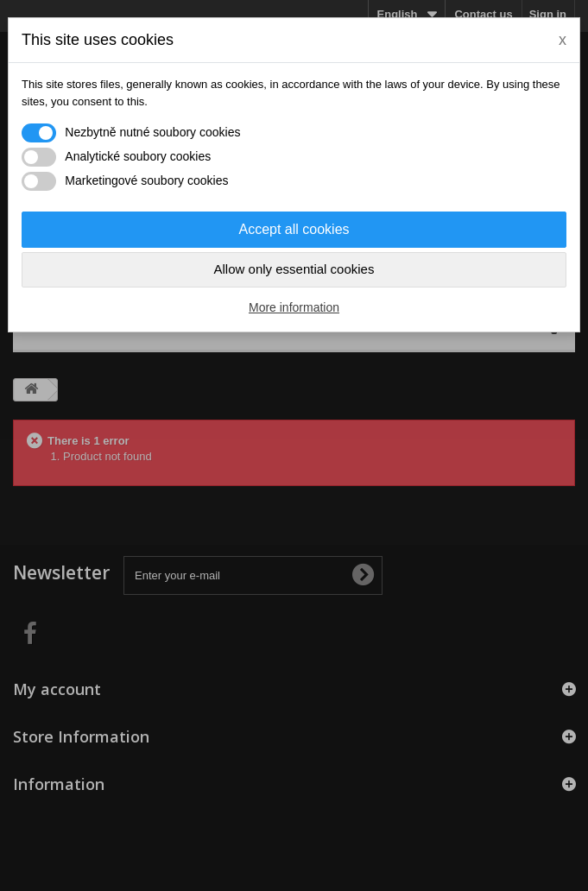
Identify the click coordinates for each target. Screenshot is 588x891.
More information (294, 307)
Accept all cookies (294, 229)
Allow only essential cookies (294, 269)
